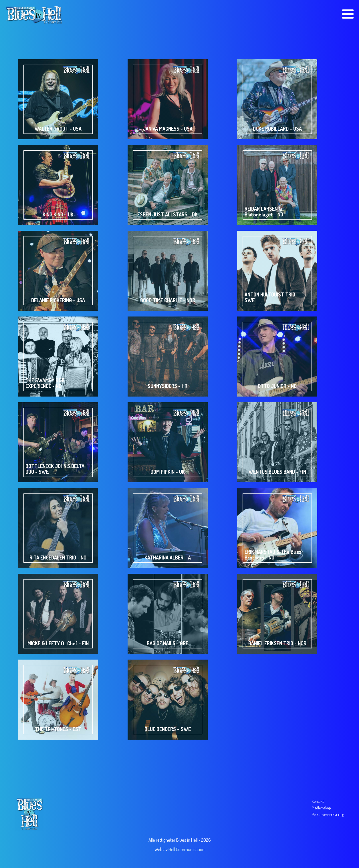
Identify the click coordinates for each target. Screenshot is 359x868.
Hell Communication (187, 849)
